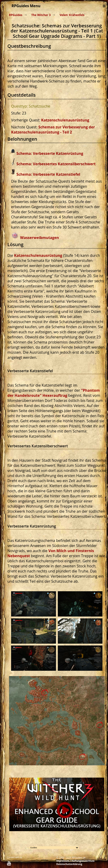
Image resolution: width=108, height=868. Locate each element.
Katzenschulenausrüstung (65, 120)
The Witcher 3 (41, 15)
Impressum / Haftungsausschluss (76, 861)
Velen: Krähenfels (72, 15)
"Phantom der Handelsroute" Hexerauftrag (54, 393)
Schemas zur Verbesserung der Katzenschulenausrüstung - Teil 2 (53, 130)
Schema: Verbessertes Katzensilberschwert (56, 164)
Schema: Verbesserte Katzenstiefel (48, 174)
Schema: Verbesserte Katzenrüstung (50, 153)
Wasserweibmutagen (40, 238)
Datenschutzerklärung (69, 864)
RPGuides (16, 15)
